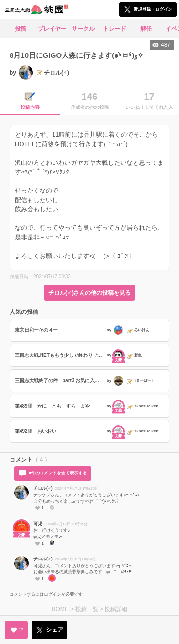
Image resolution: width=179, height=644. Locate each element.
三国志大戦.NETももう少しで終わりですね (60, 355)
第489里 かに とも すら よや (52, 406)
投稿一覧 (87, 609)
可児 (38, 524)
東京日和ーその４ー (36, 330)
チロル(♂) (43, 488)
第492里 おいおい (36, 431)
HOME (60, 609)
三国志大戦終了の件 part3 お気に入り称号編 (60, 381)
